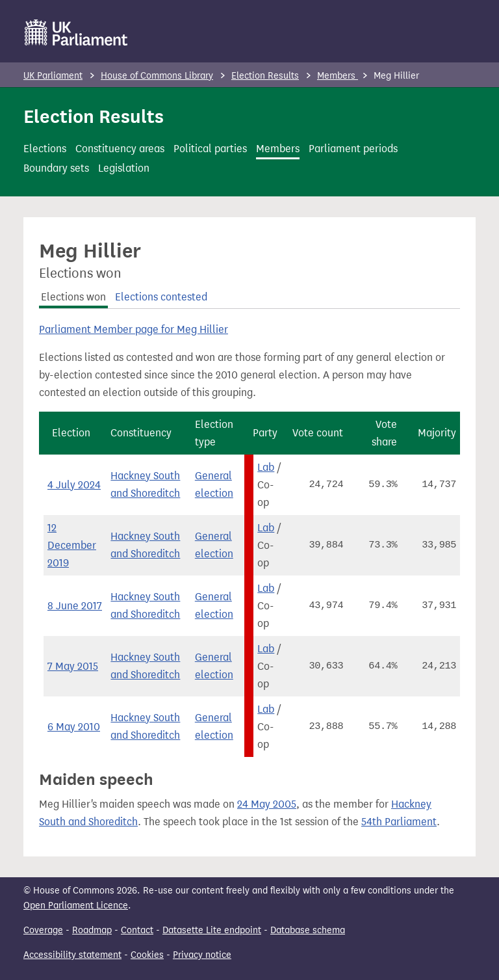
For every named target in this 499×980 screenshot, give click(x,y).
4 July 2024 (74, 485)
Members (338, 76)
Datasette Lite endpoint (212, 930)
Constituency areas (120, 149)
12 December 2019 (72, 545)
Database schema (308, 930)
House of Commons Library (157, 76)
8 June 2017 (75, 606)
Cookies (147, 955)
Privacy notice (202, 955)
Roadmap (92, 930)
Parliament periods (353, 149)
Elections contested (161, 297)
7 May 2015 (73, 666)
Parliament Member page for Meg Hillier (134, 329)
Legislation (124, 168)
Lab (266, 467)
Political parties (210, 149)
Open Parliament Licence (76, 906)
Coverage (43, 930)
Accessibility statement (72, 955)
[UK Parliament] (76, 33)
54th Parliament (399, 822)
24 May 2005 (267, 804)
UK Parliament (53, 76)
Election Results (265, 76)
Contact (137, 930)
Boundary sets (56, 168)
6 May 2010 (74, 727)
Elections (45, 149)
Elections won (73, 297)
